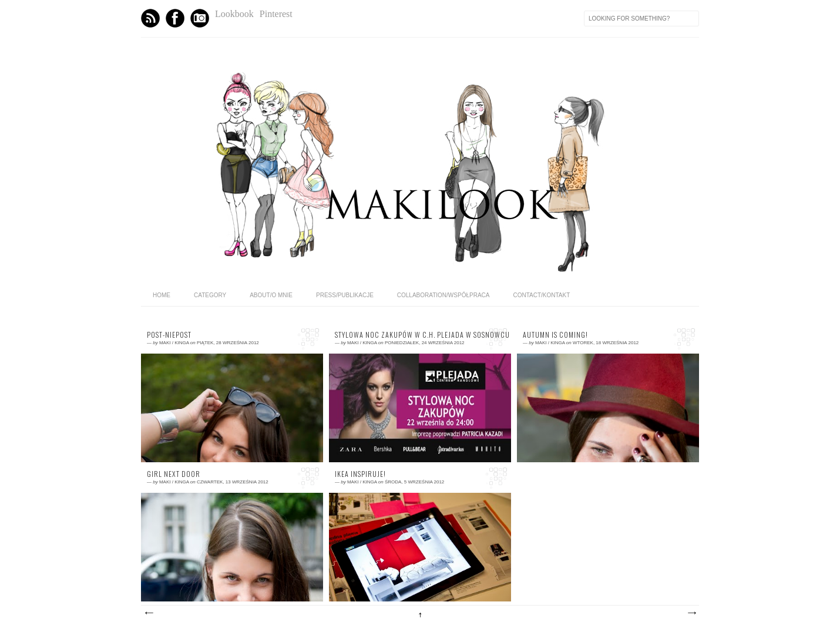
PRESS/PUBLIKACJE (345, 295)
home (162, 295)
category (210, 295)
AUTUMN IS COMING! (555, 335)
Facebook (175, 18)
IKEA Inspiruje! (360, 474)
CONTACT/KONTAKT (541, 295)
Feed (150, 18)
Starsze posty (691, 613)
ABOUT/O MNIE (271, 295)
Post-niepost (169, 335)
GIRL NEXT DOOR (174, 474)
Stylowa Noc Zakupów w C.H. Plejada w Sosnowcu (420, 335)
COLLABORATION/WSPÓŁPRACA (443, 295)
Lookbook (234, 14)
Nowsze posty (149, 613)
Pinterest (276, 14)
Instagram (200, 18)
